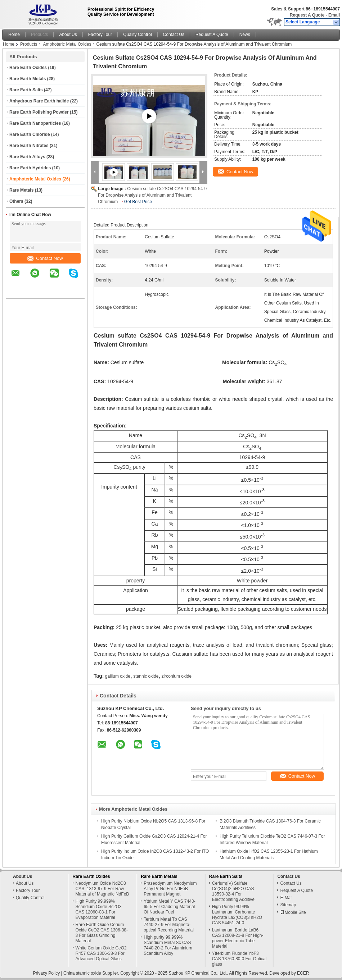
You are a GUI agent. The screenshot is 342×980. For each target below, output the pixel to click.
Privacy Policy (47, 973)
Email (334, 15)
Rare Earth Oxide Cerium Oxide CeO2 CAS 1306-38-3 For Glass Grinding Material (102, 933)
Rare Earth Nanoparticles (35, 123)
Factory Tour (100, 35)
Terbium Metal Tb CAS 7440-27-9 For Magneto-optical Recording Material (169, 925)
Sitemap (288, 905)
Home (14, 35)
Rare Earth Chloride (30, 134)
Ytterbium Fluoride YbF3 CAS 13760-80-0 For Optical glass (239, 959)
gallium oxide (118, 676)
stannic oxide (146, 676)
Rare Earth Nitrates (29, 146)
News (245, 35)
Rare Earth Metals (28, 79)
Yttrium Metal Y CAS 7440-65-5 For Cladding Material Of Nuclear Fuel (170, 907)
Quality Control (137, 35)
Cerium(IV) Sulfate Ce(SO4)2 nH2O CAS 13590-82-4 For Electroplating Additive (233, 891)
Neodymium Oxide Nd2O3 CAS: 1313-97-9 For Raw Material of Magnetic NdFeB (102, 889)
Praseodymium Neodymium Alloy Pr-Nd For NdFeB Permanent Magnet (170, 889)
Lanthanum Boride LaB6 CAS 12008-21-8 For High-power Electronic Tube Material (238, 938)
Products (39, 35)
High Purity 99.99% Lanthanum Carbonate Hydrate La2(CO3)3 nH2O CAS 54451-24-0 (237, 915)
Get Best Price (138, 202)
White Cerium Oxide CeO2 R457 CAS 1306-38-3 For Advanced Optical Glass (101, 953)
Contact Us (174, 35)
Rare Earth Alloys (27, 157)
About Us (68, 35)
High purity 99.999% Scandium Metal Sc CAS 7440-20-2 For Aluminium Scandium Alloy (168, 945)
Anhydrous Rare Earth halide (39, 101)
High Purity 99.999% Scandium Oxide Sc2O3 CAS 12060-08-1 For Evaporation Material (99, 909)
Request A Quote (307, 15)
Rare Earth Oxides (28, 68)
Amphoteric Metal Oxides (67, 44)
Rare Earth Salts (26, 90)
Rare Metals (21, 190)
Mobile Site (293, 912)
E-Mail (286, 898)
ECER (303, 973)
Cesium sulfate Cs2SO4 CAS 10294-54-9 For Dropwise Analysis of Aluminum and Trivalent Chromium (152, 195)
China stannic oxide (82, 973)
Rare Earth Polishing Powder (39, 112)
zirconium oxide (177, 676)
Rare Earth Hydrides (30, 168)
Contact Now (45, 258)
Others (16, 201)
